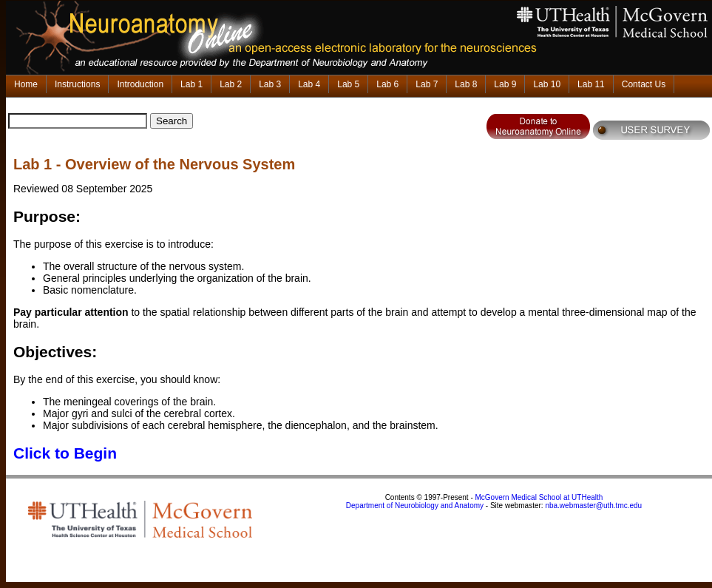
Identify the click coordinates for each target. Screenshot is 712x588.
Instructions (77, 84)
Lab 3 (270, 84)
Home (26, 84)
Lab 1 (191, 84)
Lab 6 (387, 84)
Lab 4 (309, 84)
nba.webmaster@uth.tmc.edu (593, 506)
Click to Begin (65, 453)
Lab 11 (591, 84)
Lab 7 (427, 84)
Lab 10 (547, 84)
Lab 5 (348, 84)
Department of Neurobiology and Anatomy (415, 506)
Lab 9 (505, 84)
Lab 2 (231, 84)
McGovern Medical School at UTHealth (539, 497)
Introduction (140, 84)
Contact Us (644, 84)
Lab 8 (466, 84)
